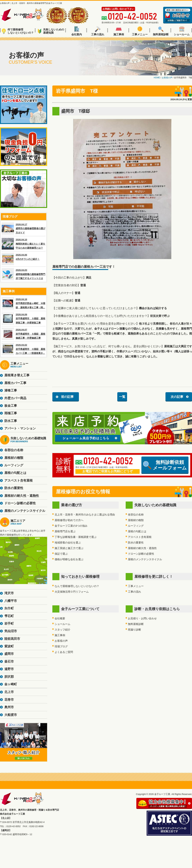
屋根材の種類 (136, 520)
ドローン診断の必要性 (141, 554)
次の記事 (177, 397)
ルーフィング (136, 526)
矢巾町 (9, 608)
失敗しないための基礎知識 (51, 31)
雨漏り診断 (134, 630)
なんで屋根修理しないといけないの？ (77, 586)
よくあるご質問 (64, 652)
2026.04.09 (24, 319)
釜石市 (9, 661)
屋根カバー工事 (15, 383)
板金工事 (11, 406)
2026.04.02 (24, 349)
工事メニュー (140, 31)
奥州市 (9, 707)
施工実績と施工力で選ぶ (69, 548)
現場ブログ (61, 646)
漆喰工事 (11, 390)
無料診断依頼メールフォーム (165, 465)
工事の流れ (98, 31)
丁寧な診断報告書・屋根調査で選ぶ (76, 537)
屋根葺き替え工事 (17, 375)
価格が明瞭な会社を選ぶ (69, 559)
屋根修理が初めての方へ (69, 520)
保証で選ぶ (61, 554)
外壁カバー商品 (15, 398)
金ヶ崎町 (11, 684)
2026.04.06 (24, 259)
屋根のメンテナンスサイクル (145, 559)
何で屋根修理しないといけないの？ (18, 31)
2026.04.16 (24, 303)
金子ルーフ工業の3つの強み (71, 526)
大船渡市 (11, 715)
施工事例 (119, 31)
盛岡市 (9, 654)
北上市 (9, 692)
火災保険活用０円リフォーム (72, 592)
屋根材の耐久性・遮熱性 (142, 548)
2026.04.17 (24, 229)
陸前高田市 (12, 639)
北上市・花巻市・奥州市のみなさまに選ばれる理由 (85, 515)
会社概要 (60, 618)
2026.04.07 (24, 334)
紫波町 (9, 646)
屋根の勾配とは (137, 531)
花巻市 (9, 700)
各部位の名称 (136, 515)
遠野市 (9, 669)
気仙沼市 (11, 631)
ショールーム (182, 31)
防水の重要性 (136, 542)
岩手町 (9, 624)
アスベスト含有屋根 (140, 537)
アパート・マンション (20, 428)
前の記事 (67, 397)
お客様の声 (61, 641)
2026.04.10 (24, 244)
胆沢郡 (9, 677)
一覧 (122, 397)
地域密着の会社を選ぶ (68, 542)
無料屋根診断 (161, 31)
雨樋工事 (11, 413)
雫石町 (9, 616)
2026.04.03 (24, 274)
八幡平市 (11, 601)
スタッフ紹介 (62, 630)
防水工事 (11, 421)
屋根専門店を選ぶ (65, 531)
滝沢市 (9, 593)
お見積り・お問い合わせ (142, 618)
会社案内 (77, 31)
